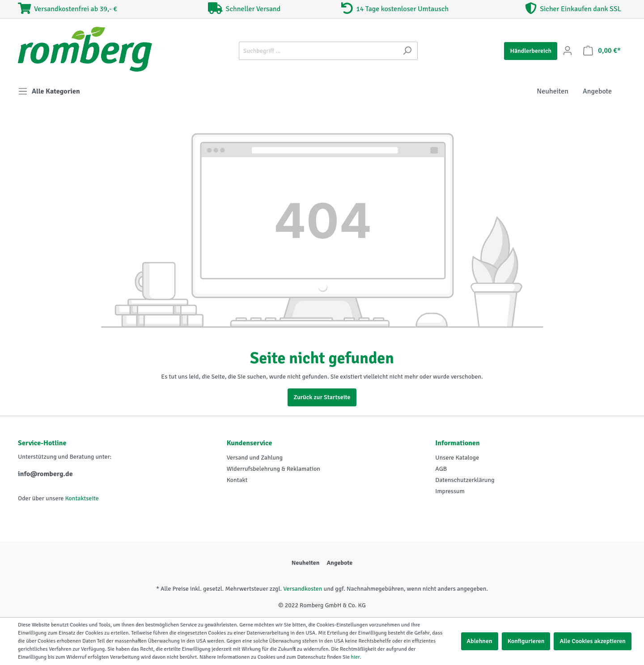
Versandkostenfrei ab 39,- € (68, 9)
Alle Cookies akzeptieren (593, 641)
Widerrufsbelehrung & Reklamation (273, 469)
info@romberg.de (45, 474)
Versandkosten (303, 589)
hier (356, 657)
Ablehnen (480, 641)
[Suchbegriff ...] (318, 51)
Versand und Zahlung (255, 458)
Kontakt (237, 480)
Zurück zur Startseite (322, 397)
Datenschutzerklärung (465, 480)
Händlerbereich (531, 51)
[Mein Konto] (568, 51)
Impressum (450, 491)
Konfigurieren (526, 641)
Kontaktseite (82, 498)
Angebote (339, 563)
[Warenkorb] (602, 51)
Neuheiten (306, 563)
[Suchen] (407, 51)
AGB (441, 469)
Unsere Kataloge (457, 458)
